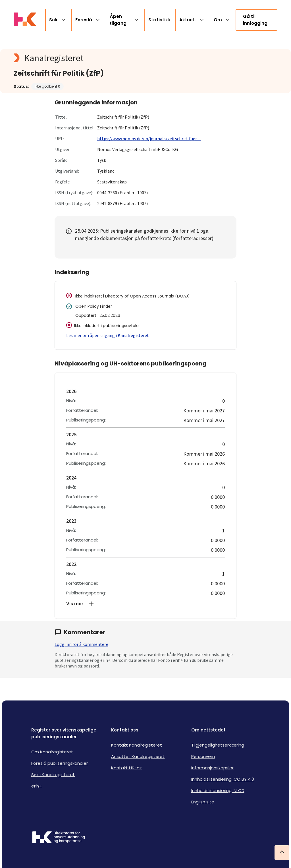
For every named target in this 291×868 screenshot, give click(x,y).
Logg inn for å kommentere (81, 644)
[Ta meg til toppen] (282, 853)
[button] (145, 604)
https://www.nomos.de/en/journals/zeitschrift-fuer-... (149, 139)
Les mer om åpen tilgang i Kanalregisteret (108, 335)
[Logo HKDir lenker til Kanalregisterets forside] (25, 20)
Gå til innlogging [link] (255, 20)
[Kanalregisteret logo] (127, 58)
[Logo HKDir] (59, 838)
